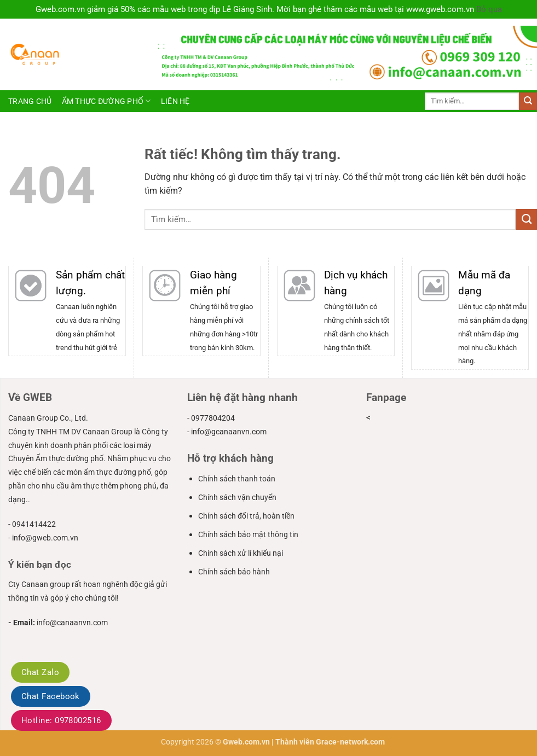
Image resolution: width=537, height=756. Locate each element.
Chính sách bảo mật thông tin (248, 534)
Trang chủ (30, 101)
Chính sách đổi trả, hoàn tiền (246, 516)
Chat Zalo (40, 672)
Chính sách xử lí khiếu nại (241, 553)
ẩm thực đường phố (106, 101)
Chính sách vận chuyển (237, 497)
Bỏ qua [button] (489, 9)
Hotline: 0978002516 (61, 720)
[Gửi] (528, 101)
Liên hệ (175, 101)
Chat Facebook (51, 696)
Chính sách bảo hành (234, 572)
